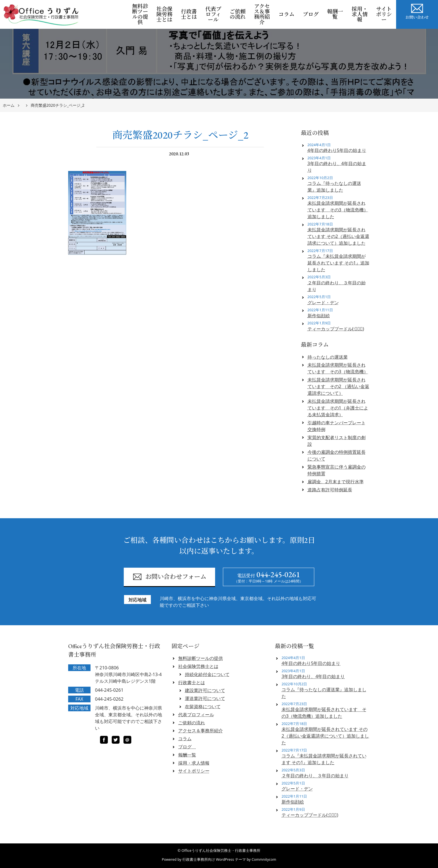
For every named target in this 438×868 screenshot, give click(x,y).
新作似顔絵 (319, 316)
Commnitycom (264, 859)
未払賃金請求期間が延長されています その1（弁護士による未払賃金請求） (338, 408)
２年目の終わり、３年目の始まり (337, 286)
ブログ (313, 14)
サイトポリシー (384, 14)
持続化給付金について (207, 674)
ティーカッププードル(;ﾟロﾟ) (336, 329)
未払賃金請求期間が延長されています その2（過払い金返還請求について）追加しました (338, 236)
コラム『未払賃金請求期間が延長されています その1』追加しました (338, 263)
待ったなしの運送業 (328, 357)
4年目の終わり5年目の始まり (337, 150)
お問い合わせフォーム (169, 577)
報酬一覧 (335, 14)
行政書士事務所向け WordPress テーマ (214, 859)
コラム (286, 14)
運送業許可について (205, 698)
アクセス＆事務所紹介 (262, 14)
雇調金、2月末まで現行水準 (336, 482)
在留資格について (203, 707)
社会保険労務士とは (164, 14)
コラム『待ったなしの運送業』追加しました (334, 187)
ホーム (9, 105)
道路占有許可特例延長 (330, 490)
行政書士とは (189, 14)
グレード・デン (323, 303)
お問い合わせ (417, 11)
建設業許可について (205, 690)
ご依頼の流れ (238, 14)
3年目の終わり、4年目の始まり (337, 167)
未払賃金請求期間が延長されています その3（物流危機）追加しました (338, 210)
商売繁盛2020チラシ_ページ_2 (58, 105)
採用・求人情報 (360, 14)
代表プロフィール (213, 14)
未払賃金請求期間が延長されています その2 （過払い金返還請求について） (338, 386)
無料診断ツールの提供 (140, 14)
